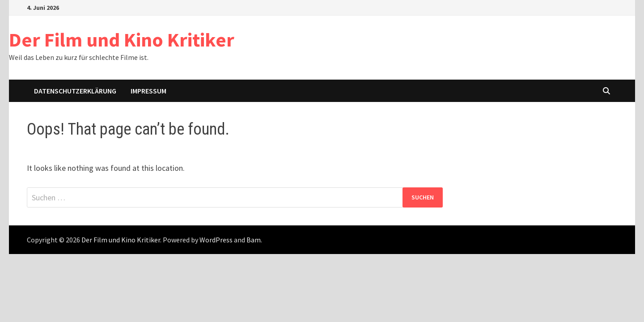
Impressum (148, 91)
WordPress (216, 240)
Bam (254, 240)
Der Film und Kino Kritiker (122, 40)
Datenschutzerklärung (75, 91)
